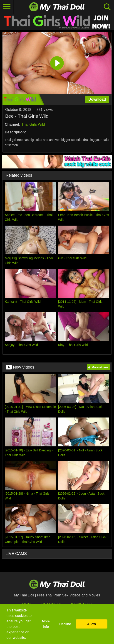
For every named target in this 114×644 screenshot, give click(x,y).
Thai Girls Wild (33, 124)
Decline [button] (65, 624)
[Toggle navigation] (7, 7)
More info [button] (46, 624)
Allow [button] (92, 624)
